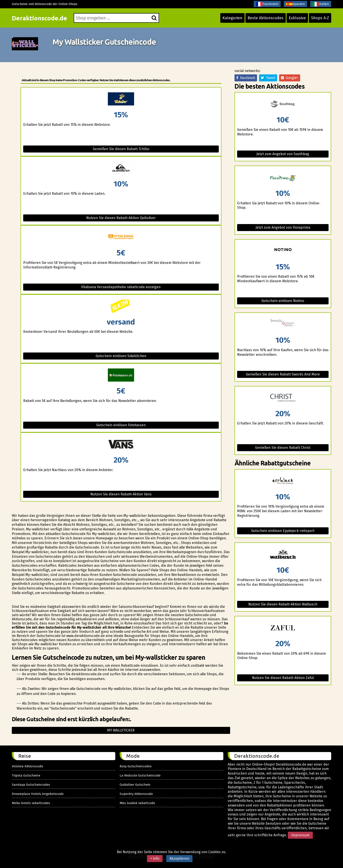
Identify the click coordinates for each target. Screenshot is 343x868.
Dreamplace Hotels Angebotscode (38, 794)
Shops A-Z (320, 18)
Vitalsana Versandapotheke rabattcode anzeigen (121, 287)
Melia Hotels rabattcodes (31, 803)
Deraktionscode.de (39, 18)
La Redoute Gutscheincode (140, 775)
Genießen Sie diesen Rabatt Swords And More (283, 374)
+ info (155, 858)
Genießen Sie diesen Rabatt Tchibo (121, 149)
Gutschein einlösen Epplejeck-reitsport (283, 531)
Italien (321, 4)
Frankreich (267, 4)
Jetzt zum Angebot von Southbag (283, 154)
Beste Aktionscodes (266, 18)
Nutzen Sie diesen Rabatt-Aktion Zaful (283, 678)
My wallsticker (121, 730)
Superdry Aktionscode (136, 794)
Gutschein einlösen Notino (283, 301)
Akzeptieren (179, 858)
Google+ (290, 78)
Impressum (300, 835)
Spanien (295, 4)
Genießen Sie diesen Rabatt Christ (283, 448)
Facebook (246, 78)
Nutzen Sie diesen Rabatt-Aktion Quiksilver (121, 218)
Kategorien (232, 18)
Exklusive (297, 18)
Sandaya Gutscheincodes (31, 785)
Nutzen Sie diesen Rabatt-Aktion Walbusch (283, 604)
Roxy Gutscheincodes (136, 766)
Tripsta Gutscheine (26, 775)
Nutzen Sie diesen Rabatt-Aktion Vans (121, 494)
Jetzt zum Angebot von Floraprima (283, 227)
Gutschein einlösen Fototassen (121, 425)
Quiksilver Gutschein (135, 785)
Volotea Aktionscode (27, 766)
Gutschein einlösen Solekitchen (121, 356)
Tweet (268, 78)
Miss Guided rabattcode (137, 803)
